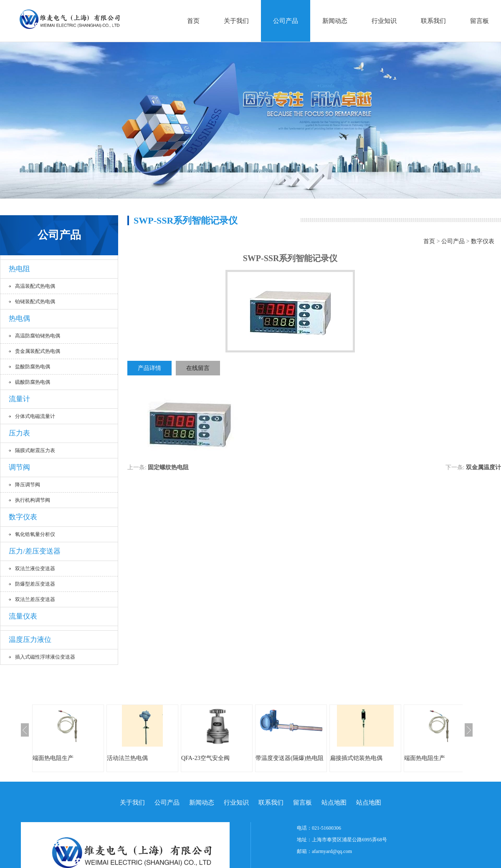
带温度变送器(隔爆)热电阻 (290, 758)
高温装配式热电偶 (35, 286)
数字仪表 (23, 517)
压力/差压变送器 (35, 551)
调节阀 (19, 467)
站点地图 (334, 803)
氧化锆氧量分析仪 (35, 534)
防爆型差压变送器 (35, 584)
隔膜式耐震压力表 (35, 450)
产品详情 (149, 368)
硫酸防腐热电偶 (33, 382)
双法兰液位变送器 (35, 569)
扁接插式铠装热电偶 (356, 758)
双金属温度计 (483, 467)
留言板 (479, 21)
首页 (193, 21)
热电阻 (19, 269)
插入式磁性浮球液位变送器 (45, 657)
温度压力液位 (30, 640)
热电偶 (19, 318)
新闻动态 (335, 21)
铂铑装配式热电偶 (35, 302)
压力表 (19, 433)
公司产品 (286, 21)
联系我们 (433, 21)
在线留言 (198, 368)
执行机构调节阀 (33, 500)
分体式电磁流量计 (35, 416)
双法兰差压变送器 (35, 599)
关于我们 (236, 21)
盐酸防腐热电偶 (33, 367)
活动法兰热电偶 (127, 758)
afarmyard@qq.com (332, 851)
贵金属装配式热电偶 (38, 351)
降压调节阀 (28, 485)
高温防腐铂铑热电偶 (38, 336)
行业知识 (384, 21)
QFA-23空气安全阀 (205, 758)
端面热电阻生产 (53, 758)
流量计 (19, 399)
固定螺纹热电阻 (168, 467)
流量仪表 (23, 616)
